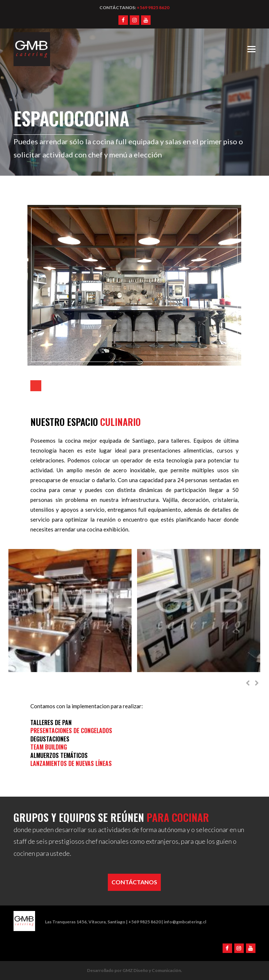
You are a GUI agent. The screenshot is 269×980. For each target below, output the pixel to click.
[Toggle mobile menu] (251, 49)
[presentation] (248, 683)
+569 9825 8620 (153, 7)
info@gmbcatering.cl (185, 922)
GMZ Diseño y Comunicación (152, 970)
